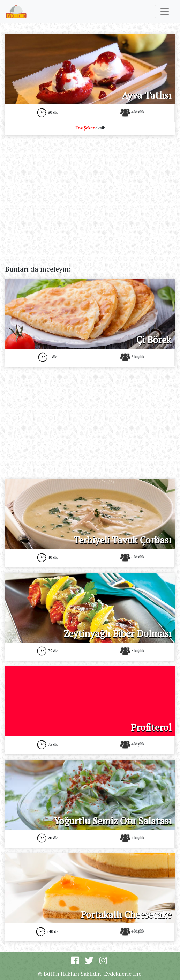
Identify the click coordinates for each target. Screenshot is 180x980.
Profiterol (151, 727)
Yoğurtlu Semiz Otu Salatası (112, 821)
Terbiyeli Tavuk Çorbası (122, 540)
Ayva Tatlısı (147, 95)
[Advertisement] (90, 190)
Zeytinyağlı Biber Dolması (117, 633)
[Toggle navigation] (165, 12)
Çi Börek (154, 340)
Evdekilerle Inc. (123, 974)
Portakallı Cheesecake (126, 914)
